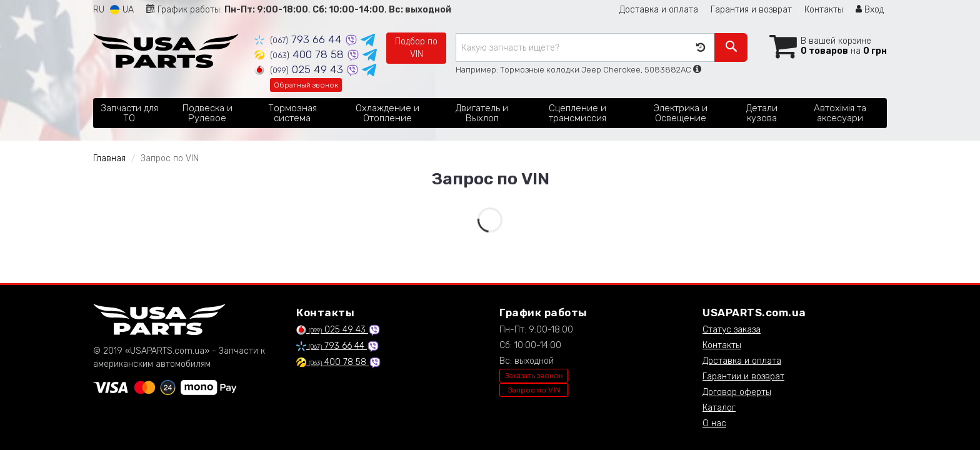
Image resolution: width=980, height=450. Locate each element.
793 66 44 (300, 39)
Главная (109, 158)
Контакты (824, 10)
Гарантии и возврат (743, 377)
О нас (714, 423)
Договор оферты (737, 392)
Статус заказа (732, 330)
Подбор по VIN (416, 48)
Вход (870, 10)
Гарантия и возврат (751, 10)
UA (122, 10)
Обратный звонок (306, 85)
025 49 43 (300, 69)
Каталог (719, 408)
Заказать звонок (534, 376)
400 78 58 (301, 54)
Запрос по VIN (534, 390)
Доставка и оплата (659, 10)
